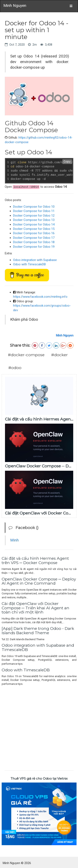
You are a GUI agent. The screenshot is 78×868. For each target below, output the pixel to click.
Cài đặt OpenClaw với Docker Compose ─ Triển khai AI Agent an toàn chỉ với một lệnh (35, 608)
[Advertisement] (39, 727)
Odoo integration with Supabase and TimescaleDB (38, 647)
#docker (59, 355)
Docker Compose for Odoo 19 (34, 247)
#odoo (15, 368)
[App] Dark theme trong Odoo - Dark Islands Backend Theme (38, 631)
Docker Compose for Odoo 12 (34, 216)
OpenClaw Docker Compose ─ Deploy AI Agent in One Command (39, 581)
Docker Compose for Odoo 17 (34, 238)
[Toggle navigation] (71, 6)
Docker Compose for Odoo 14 (34, 224)
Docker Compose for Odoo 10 (34, 207)
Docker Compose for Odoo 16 (34, 233)
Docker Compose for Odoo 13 (34, 220)
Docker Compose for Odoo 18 (34, 242)
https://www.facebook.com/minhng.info (40, 297)
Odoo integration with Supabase (35, 260)
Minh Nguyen (15, 5)
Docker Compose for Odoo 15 (34, 229)
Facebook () (24, 528)
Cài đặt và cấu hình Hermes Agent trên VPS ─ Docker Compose (35, 561)
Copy (67, 162)
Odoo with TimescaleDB (29, 264)
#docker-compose (26, 355)
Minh (14, 540)
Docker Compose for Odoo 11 (34, 211)
